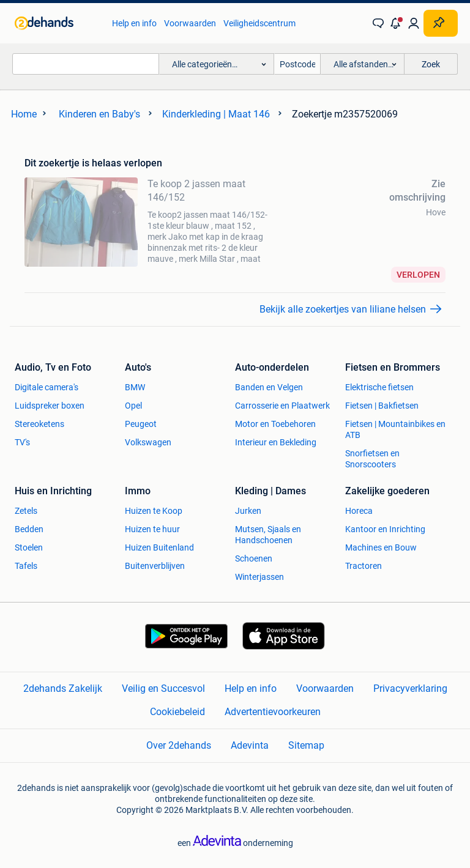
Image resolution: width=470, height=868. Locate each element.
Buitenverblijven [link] (155, 566)
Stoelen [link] (29, 547)
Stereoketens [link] (39, 424)
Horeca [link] (359, 511)
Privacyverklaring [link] (410, 688)
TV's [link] (22, 442)
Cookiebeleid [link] (177, 712)
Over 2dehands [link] (179, 745)
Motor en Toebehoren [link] (275, 424)
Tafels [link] (26, 566)
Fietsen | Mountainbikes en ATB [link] (395, 429)
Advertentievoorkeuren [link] (273, 712)
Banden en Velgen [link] (269, 387)
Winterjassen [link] (259, 577)
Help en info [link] (134, 23)
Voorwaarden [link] (190, 23)
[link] (57, 23)
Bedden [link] (29, 529)
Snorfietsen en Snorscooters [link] (372, 459)
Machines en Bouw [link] (381, 547)
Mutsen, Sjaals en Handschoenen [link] (268, 535)
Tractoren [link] (364, 566)
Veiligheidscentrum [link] (259, 23)
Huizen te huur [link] (152, 529)
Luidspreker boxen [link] (50, 406)
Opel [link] (133, 406)
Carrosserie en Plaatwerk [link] (282, 406)
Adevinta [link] (250, 745)
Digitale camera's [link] (47, 387)
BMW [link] (135, 387)
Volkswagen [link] (148, 442)
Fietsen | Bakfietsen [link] (382, 406)
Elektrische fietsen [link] (379, 387)
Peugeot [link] (141, 424)
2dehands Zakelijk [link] (63, 688)
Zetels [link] (26, 511)
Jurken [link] (248, 511)
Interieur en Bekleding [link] (276, 442)
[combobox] (86, 64)
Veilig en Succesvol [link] (163, 688)
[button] (396, 23)
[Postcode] (297, 64)
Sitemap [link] (306, 745)
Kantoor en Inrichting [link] (385, 529)
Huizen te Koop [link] (154, 511)
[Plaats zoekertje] (441, 23)
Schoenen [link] (254, 558)
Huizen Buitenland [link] (159, 547)
